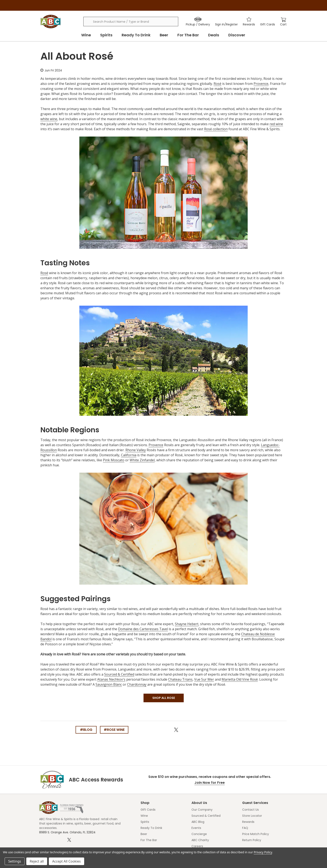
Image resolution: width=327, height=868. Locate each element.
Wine (86, 35)
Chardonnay (137, 684)
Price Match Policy (256, 834)
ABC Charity (200, 840)
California (129, 455)
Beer (164, 35)
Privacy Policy (263, 852)
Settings (15, 861)
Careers (197, 846)
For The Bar (188, 35)
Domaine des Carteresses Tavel (143, 629)
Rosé (217, 84)
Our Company (202, 810)
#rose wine (114, 730)
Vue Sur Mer (204, 679)
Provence (261, 84)
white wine (49, 119)
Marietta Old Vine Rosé (240, 679)
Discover (237, 35)
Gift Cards (148, 810)
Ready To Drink (136, 35)
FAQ (245, 828)
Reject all (37, 861)
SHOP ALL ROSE (164, 698)
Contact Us (251, 810)
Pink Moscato (114, 460)
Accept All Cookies (66, 861)
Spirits (106, 35)
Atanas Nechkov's (111, 679)
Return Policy (252, 840)
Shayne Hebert (187, 624)
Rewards (248, 822)
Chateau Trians (180, 679)
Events (196, 828)
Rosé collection (216, 129)
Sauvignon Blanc (109, 684)
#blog (86, 730)
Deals (214, 35)
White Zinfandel (142, 460)
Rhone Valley (136, 450)
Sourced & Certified (119, 674)
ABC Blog (198, 822)
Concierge (199, 834)
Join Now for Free (210, 783)
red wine (276, 124)
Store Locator (252, 816)
